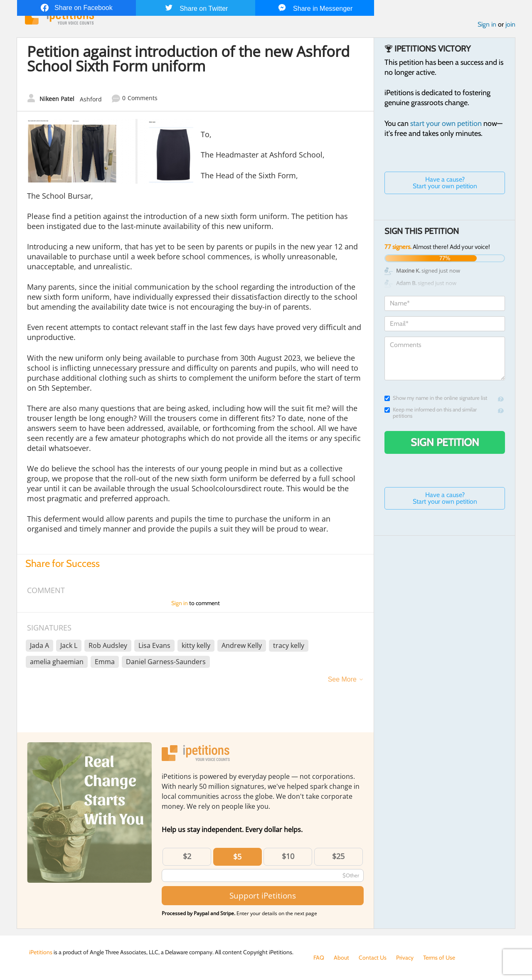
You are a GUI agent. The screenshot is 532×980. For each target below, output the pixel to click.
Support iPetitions (263, 895)
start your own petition (446, 123)
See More (342, 679)
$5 (237, 857)
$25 (338, 856)
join (510, 24)
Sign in (487, 24)
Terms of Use (439, 958)
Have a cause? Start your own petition (445, 183)
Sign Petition (445, 442)
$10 (288, 856)
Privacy (405, 958)
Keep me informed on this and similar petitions (431, 413)
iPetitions (41, 952)
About (341, 958)
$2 (187, 856)
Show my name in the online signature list (436, 398)
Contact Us (373, 958)
